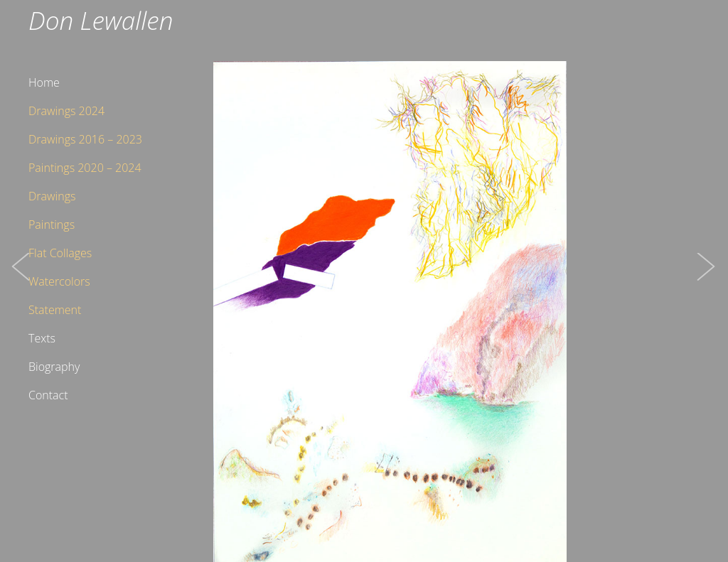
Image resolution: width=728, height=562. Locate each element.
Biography (54, 367)
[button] (21, 281)
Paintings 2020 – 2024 (85, 168)
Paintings (52, 225)
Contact (48, 395)
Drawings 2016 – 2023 (85, 139)
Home (44, 82)
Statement (55, 310)
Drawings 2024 (66, 111)
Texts (42, 338)
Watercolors (59, 281)
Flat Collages (60, 253)
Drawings (52, 196)
